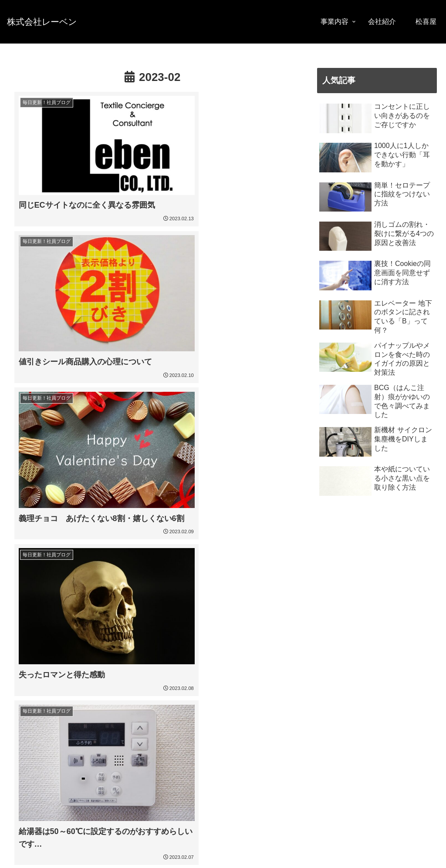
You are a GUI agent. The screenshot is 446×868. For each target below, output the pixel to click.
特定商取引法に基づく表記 (118, 855)
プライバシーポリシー (42, 855)
